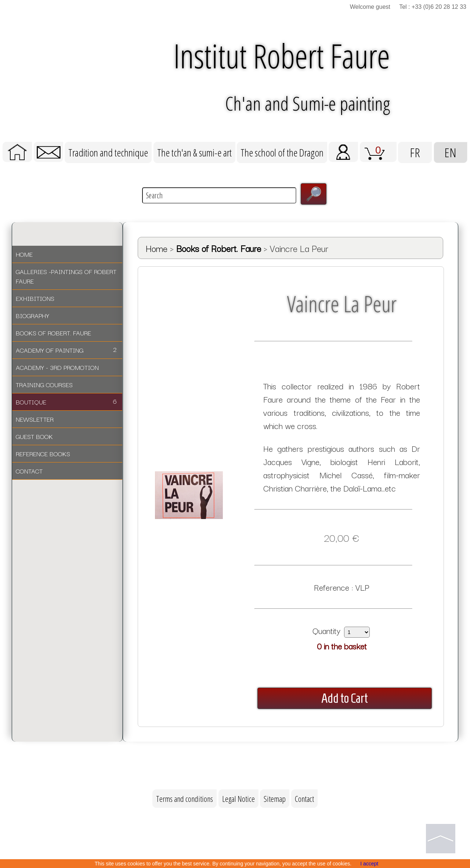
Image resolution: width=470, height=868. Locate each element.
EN (450, 152)
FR (415, 152)
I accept (369, 864)
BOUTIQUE (66, 401)
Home (157, 248)
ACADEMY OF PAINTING (66, 350)
